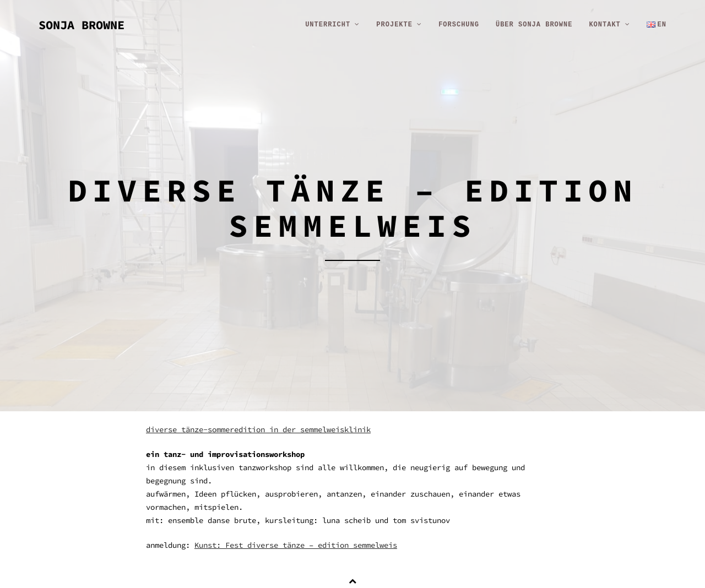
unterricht (332, 25)
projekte (399, 25)
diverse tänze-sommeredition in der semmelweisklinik (258, 429)
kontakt (609, 25)
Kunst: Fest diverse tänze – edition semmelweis (296, 545)
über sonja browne (534, 25)
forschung (459, 25)
